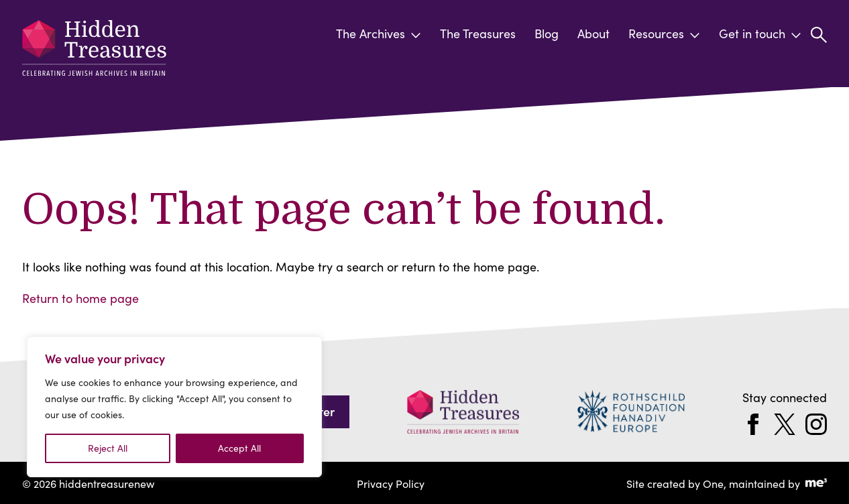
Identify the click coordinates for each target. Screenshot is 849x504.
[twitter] (785, 423)
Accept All (239, 448)
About (593, 34)
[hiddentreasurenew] (98, 52)
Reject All (108, 448)
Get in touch (760, 34)
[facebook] (753, 423)
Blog (547, 34)
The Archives (379, 34)
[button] (819, 35)
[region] (174, 407)
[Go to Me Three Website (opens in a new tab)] (816, 482)
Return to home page (80, 297)
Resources (664, 34)
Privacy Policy (391, 482)
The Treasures (478, 34)
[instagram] (816, 423)
